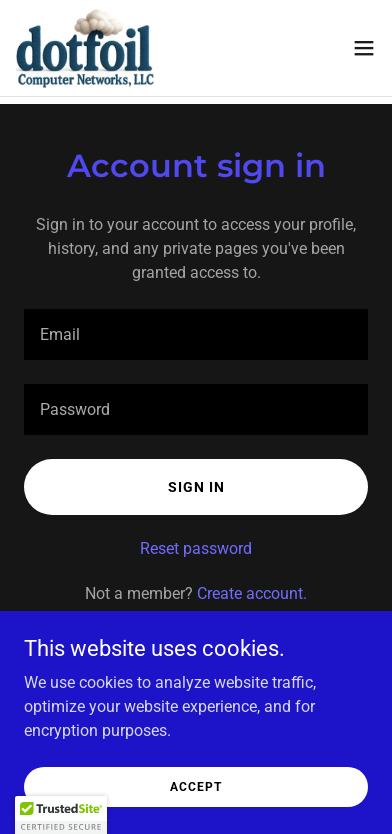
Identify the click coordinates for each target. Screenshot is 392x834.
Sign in (196, 487)
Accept (196, 786)
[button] (364, 48)
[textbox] (196, 334)
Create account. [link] (252, 593)
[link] (85, 48)
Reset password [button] (196, 548)
